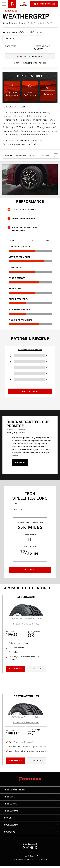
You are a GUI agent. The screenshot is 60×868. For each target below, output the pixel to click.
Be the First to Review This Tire (41, 23)
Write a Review (30, 391)
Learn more (20, 463)
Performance (20, 155)
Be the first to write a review (30, 350)
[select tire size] (23, 38)
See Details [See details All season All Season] (16, 669)
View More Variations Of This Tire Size (30, 63)
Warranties (44, 155)
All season (26, 598)
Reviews (32, 155)
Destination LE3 (26, 697)
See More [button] (30, 570)
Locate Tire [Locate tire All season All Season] (37, 669)
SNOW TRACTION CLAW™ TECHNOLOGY (22, 229)
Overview (9, 155)
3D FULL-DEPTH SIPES (21, 219)
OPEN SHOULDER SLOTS (22, 209)
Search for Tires (44, 4)
